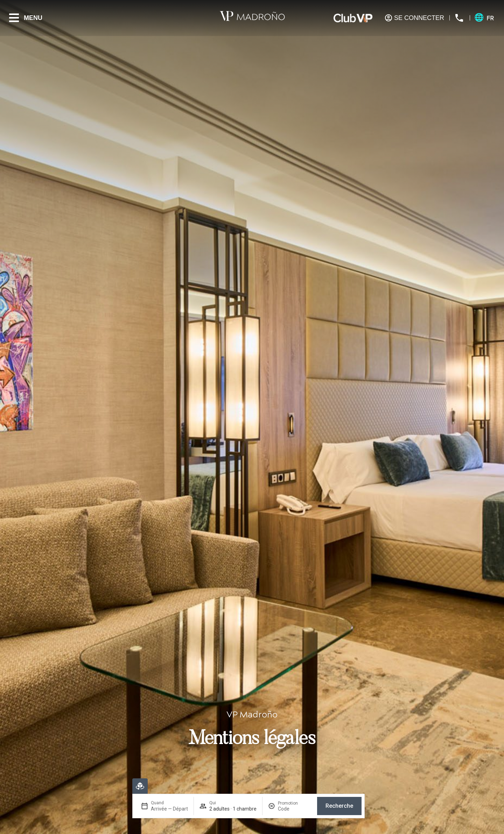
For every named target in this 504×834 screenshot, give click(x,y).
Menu (33, 18)
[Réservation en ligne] (140, 786)
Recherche (339, 806)
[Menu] (14, 18)
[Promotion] (295, 809)
